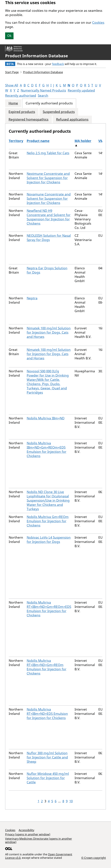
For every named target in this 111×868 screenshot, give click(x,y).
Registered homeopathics (28, 119)
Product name (38, 141)
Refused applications (72, 119)
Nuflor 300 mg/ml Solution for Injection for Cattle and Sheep (47, 757)
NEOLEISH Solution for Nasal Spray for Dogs (49, 238)
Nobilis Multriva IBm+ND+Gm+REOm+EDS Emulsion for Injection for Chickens (47, 450)
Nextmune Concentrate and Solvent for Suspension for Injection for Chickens (48, 178)
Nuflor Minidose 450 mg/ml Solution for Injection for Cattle (48, 778)
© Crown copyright (94, 858)
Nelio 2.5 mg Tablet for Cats (48, 153)
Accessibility (26, 830)
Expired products (22, 112)
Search (43, 96)
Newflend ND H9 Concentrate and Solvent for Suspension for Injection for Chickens (49, 217)
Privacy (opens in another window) (28, 834)
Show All (12, 85)
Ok (9, 36)
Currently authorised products (49, 103)
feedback (58, 64)
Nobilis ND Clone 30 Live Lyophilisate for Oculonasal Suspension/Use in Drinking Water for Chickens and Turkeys (48, 500)
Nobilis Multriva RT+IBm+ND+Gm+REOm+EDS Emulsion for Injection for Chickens (49, 609)
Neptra (32, 298)
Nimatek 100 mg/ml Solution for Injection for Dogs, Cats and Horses (49, 332)
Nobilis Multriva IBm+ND (46, 418)
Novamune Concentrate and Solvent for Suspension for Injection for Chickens (49, 199)
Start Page (12, 72)
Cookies (98, 23)
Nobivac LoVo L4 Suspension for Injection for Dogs (49, 540)
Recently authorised (21, 96)
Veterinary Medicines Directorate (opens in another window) (39, 840)
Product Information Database (37, 56)
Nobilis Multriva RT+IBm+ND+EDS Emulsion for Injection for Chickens (47, 714)
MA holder (83, 141)
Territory (16, 141)
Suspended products (59, 112)
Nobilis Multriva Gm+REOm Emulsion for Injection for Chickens (48, 521)
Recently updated (81, 90)
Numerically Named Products (43, 90)
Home (13, 103)
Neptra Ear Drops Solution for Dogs (47, 270)
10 (71, 801)
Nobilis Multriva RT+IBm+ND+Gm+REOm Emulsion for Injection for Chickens (47, 667)
